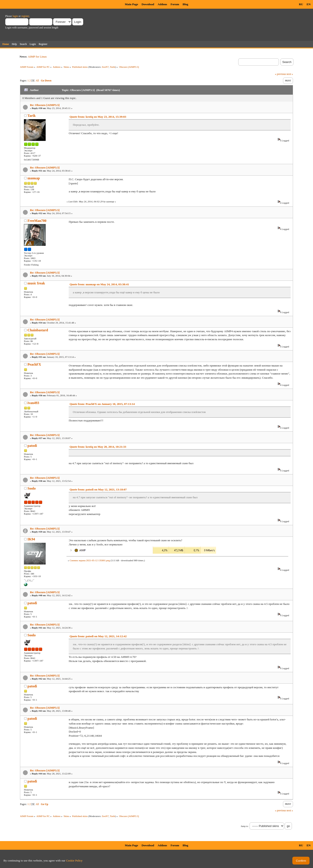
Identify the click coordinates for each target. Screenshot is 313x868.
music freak (36, 283)
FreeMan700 (37, 221)
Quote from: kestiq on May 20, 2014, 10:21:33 (98, 447)
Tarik (113, 67)
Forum (175, 4)
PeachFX (34, 364)
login (15, 16)
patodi (32, 446)
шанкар (34, 178)
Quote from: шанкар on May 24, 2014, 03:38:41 (99, 284)
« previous (280, 74)
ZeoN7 (105, 67)
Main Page (131, 4)
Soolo (32, 488)
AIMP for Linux (37, 57)
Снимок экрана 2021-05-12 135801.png (90, 560)
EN (309, 4)
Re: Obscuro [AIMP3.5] (45, 105)
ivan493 (33, 403)
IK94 (31, 539)
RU (301, 4)
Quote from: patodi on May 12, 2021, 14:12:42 (98, 636)
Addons (162, 4)
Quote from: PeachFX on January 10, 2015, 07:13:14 (102, 404)
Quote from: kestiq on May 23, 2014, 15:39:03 (98, 117)
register (25, 16)
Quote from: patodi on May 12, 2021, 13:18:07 (98, 489)
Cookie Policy (74, 861)
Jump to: (245, 826)
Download (148, 4)
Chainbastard (38, 330)
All (37, 81)
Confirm (301, 861)
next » (290, 74)
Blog (185, 4)
